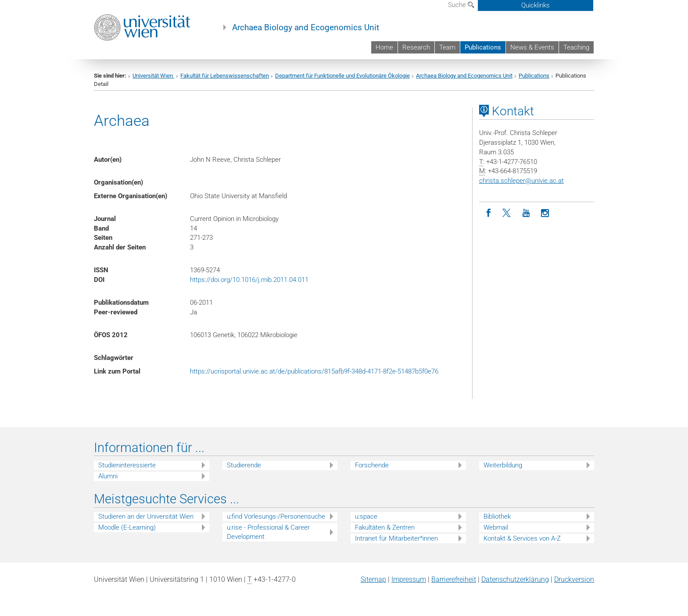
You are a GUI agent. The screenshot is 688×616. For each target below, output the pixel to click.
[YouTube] (526, 213)
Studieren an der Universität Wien (146, 516)
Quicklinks (536, 5)
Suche (461, 5)
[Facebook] (489, 213)
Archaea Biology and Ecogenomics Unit (306, 28)
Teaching (576, 47)
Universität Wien (153, 76)
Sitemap (373, 579)
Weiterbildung (503, 465)
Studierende (244, 465)
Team (447, 47)
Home (384, 47)
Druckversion (574, 579)
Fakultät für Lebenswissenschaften (225, 76)
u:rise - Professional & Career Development (268, 532)
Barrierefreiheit (454, 579)
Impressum (409, 579)
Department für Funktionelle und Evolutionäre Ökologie (342, 76)
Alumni (108, 476)
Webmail (496, 527)
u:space (366, 516)
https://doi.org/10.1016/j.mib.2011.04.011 (249, 280)
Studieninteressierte (127, 465)
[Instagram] (545, 213)
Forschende (372, 465)
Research (416, 47)
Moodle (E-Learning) (127, 527)
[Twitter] (507, 213)
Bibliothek (497, 516)
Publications (483, 47)
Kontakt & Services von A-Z (522, 538)
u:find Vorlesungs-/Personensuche (276, 516)
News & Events (532, 47)
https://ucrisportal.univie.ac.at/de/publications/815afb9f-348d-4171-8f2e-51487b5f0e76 (314, 371)
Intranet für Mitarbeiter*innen (396, 538)
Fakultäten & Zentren (385, 527)
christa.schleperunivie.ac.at (521, 181)
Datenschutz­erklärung (515, 579)
